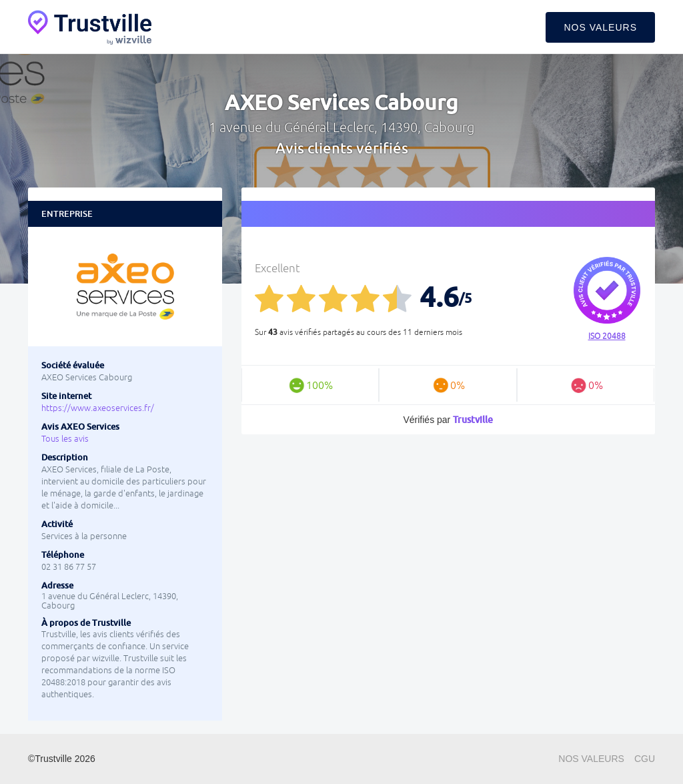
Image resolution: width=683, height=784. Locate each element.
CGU (645, 759)
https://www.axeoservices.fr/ (98, 408)
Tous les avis (65, 439)
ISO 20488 (607, 336)
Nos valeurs (600, 27)
